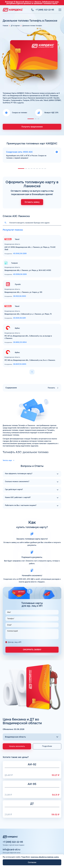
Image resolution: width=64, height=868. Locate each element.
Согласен (32, 862)
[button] (31, 119)
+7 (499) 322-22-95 (13, 842)
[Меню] (60, 10)
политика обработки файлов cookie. (45, 857)
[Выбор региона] (32, 737)
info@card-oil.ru (12, 850)
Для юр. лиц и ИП (15, 642)
